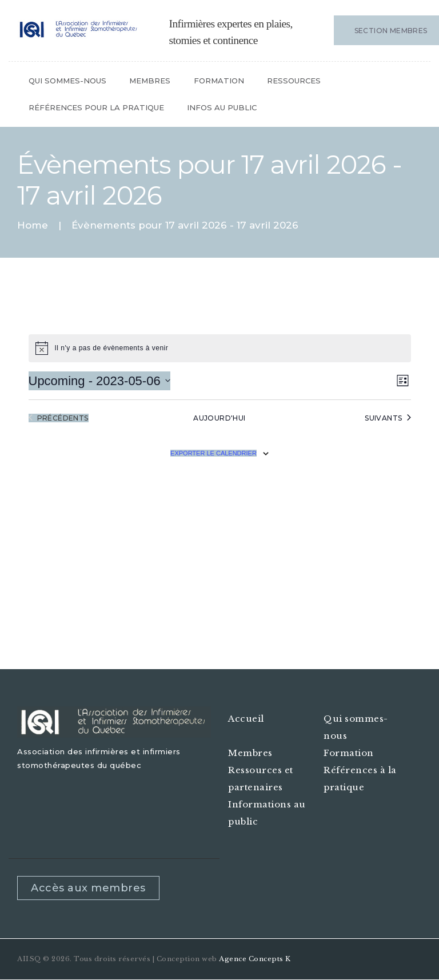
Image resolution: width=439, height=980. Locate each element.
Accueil (246, 719)
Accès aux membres (88, 888)
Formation (349, 753)
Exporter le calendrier (213, 453)
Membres (250, 753)
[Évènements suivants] (388, 418)
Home (33, 225)
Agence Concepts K (255, 959)
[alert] (220, 348)
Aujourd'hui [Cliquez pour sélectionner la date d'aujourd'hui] (219, 418)
